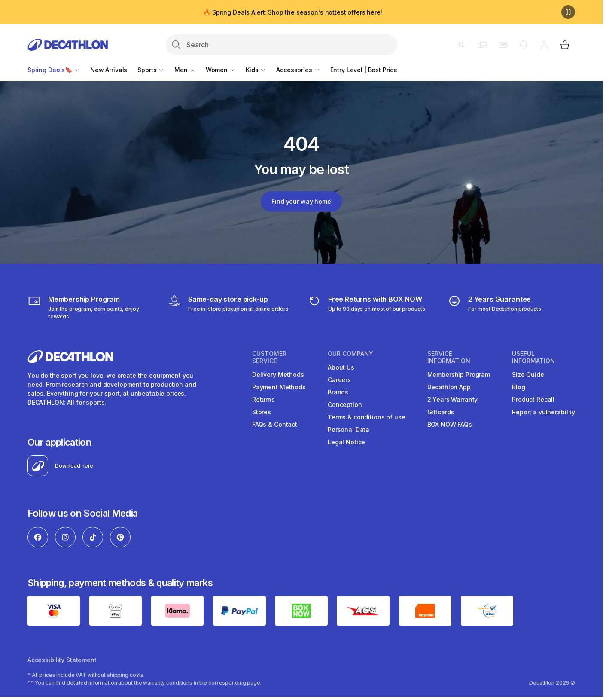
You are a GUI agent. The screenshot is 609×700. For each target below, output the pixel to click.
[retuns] (366, 307)
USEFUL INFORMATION (533, 357)
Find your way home (301, 201)
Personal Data (349, 429)
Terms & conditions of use (367, 417)
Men (185, 70)
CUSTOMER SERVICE (269, 357)
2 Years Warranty (453, 399)
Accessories (298, 70)
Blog (518, 387)
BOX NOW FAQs (450, 424)
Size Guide (528, 374)
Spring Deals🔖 (54, 70)
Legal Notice (346, 442)
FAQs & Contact (275, 424)
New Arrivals (109, 70)
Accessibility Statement (62, 660)
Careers (339, 380)
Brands (338, 392)
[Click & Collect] (228, 307)
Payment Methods (279, 387)
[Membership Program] (91, 307)
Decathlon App (449, 387)
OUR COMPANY (350, 354)
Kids (256, 70)
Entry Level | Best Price (364, 70)
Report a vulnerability (544, 412)
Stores (262, 412)
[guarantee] (494, 307)
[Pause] (568, 12)
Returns (263, 399)
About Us (341, 367)
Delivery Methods (278, 374)
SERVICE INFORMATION (449, 357)
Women (221, 70)
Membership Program (459, 374)
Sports (151, 70)
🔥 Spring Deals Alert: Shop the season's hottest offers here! (293, 12)
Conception (345, 405)
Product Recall (533, 399)
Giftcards (441, 412)
